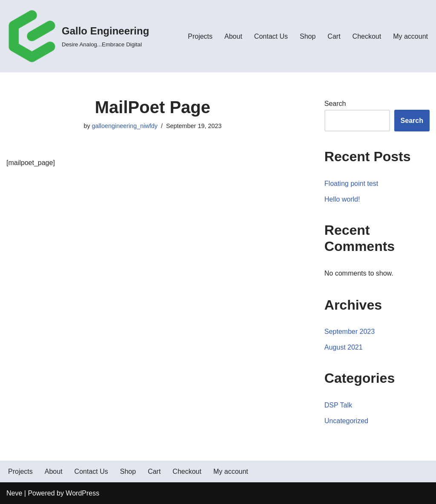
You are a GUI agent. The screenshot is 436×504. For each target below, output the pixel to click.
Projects (200, 36)
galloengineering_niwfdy (125, 126)
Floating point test (351, 184)
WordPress (82, 493)
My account (410, 36)
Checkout (367, 36)
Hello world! (342, 199)
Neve (14, 493)
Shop (308, 36)
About (233, 36)
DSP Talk (338, 405)
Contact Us (271, 36)
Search (335, 104)
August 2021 (344, 347)
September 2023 (350, 332)
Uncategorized (346, 421)
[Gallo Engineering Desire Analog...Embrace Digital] (78, 36)
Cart (334, 36)
